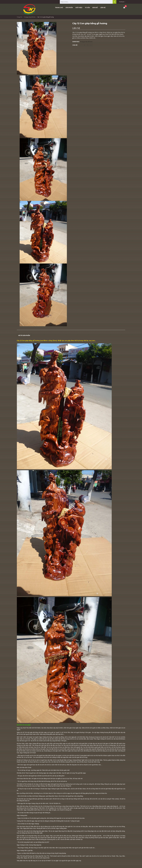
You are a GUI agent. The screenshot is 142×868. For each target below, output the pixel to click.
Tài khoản (122, 2)
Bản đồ (95, 7)
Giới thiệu (79, 7)
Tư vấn (87, 7)
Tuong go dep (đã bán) (30, 17)
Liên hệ (103, 7)
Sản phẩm (69, 7)
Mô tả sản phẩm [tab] (24, 335)
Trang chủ (59, 7)
